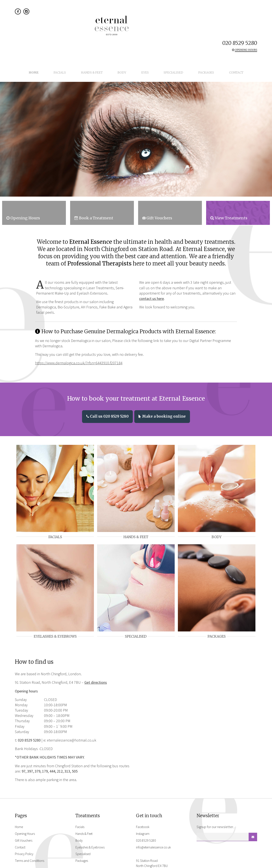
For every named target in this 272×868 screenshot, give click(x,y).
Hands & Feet (100, 36)
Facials (74, 36)
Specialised (165, 36)
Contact (216, 36)
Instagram (143, 814)
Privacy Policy (25, 835)
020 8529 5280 (240, 12)
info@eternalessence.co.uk (156, 828)
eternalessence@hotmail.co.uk (72, 721)
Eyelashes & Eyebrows (91, 828)
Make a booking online (164, 395)
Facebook (143, 808)
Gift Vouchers (24, 821)
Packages (192, 36)
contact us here (152, 277)
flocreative (250, 864)
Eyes (142, 36)
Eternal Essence (136, 17)
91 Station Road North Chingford (153, 844)
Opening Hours (26, 814)
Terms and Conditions (30, 841)
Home (54, 36)
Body (125, 36)
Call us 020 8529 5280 (106, 395)
